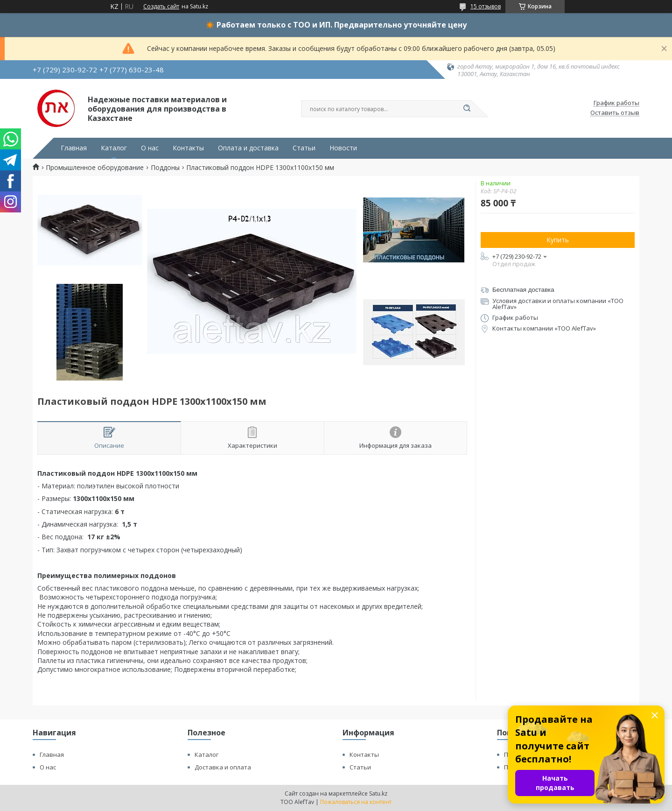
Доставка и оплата (223, 767)
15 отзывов (486, 6)
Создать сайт (161, 7)
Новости (343, 148)
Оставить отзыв (615, 113)
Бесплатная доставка (523, 290)
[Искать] (467, 109)
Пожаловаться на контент (356, 802)
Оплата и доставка (248, 148)
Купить (558, 240)
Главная (74, 148)
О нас (150, 148)
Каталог (114, 148)
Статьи (304, 148)
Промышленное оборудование (95, 168)
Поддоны (165, 168)
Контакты (188, 148)
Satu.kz (378, 793)
